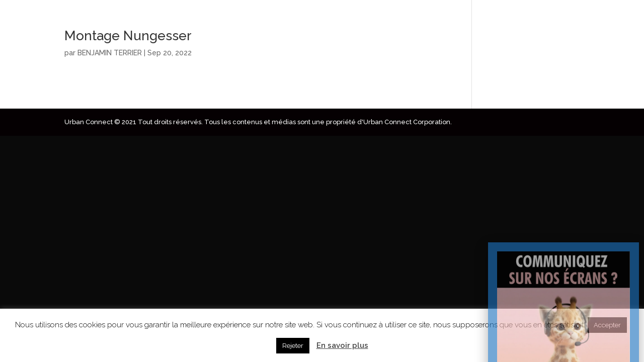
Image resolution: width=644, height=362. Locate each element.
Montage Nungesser (128, 36)
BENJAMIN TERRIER (110, 53)
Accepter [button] (607, 325)
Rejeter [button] (293, 346)
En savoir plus (342, 345)
